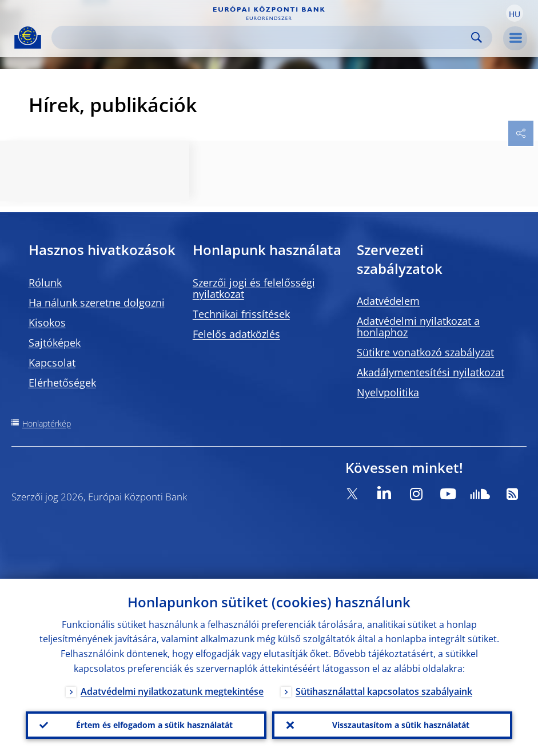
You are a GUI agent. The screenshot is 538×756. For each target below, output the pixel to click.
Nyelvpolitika (388, 392)
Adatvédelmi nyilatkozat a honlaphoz (418, 327)
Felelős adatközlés (236, 334)
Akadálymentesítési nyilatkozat (431, 372)
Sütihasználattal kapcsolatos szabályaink (384, 691)
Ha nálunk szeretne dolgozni (97, 303)
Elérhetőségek (62, 383)
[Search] (263, 37)
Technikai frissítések (241, 314)
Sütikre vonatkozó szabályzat (425, 352)
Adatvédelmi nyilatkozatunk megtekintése (172, 691)
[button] (515, 13)
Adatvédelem (388, 301)
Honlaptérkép (47, 423)
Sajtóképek (55, 343)
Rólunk (45, 282)
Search (477, 37)
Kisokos (47, 323)
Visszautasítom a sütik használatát (401, 725)
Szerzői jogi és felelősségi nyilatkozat (254, 288)
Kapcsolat (52, 363)
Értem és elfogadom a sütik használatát (154, 725)
